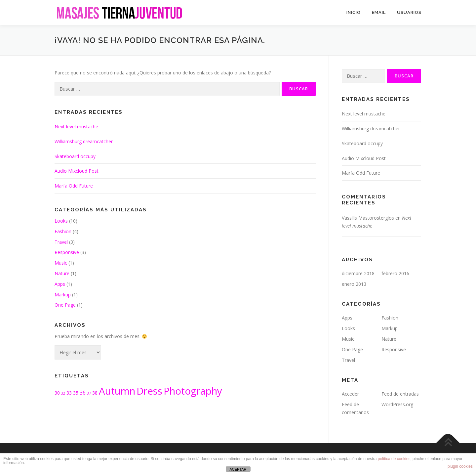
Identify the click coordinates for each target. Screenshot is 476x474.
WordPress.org (397, 404)
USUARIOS (409, 12)
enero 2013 (354, 284)
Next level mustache (76, 127)
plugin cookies (460, 466)
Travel (61, 242)
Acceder (350, 394)
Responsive (67, 252)
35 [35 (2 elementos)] (76, 393)
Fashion (63, 231)
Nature (62, 273)
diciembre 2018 (358, 273)
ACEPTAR (238, 469)
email (379, 12)
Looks (61, 221)
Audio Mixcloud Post (77, 171)
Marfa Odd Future (74, 186)
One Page (65, 305)
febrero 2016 (395, 273)
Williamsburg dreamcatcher (84, 141)
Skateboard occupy (75, 156)
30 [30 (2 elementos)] (57, 393)
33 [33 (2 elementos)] (69, 393)
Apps (60, 284)
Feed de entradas (400, 394)
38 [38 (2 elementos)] (95, 393)
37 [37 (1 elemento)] (89, 393)
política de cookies (394, 459)
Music (61, 263)
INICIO (354, 12)
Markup (63, 295)
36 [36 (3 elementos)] (83, 393)
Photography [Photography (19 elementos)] (193, 391)
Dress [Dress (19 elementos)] (149, 391)
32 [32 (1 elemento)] (63, 393)
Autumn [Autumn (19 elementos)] (117, 391)
